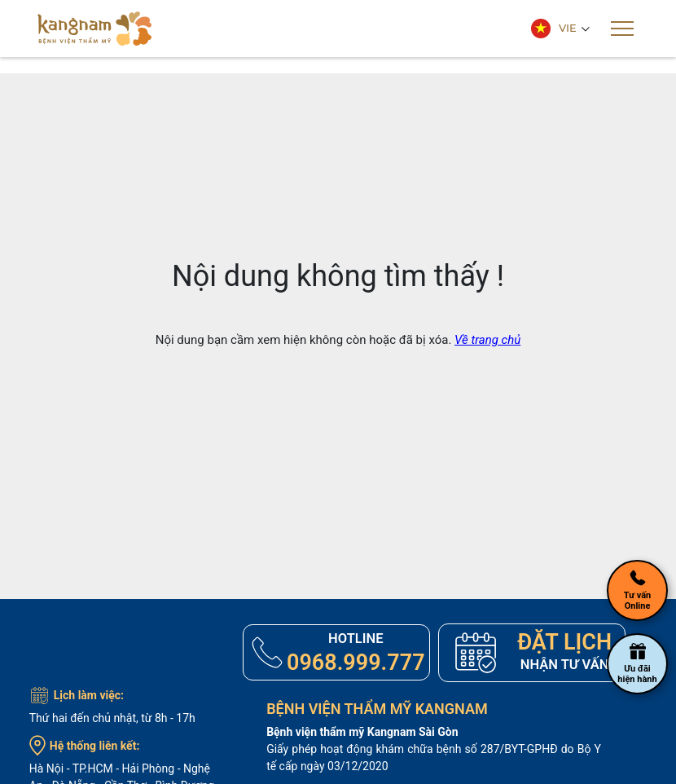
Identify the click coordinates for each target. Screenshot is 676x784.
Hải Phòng (149, 769)
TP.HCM (93, 769)
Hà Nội (46, 769)
